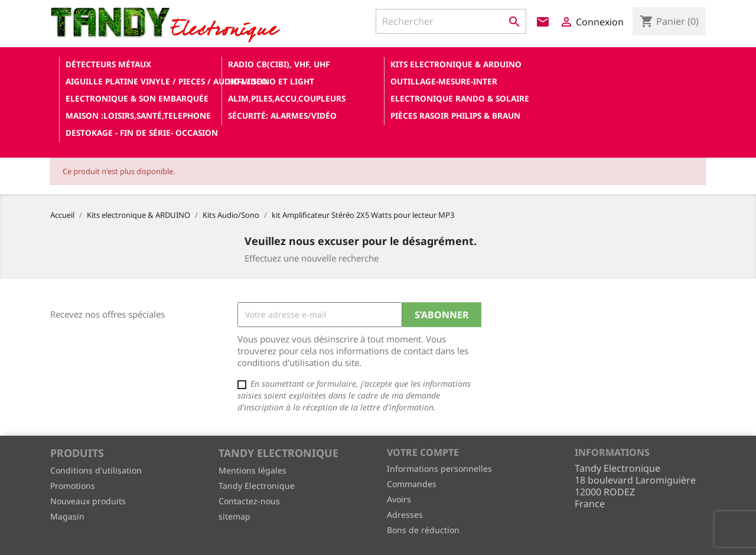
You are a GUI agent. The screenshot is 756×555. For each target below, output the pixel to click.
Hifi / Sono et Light (271, 81)
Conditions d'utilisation (96, 470)
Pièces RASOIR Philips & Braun (455, 115)
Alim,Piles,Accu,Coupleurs (287, 98)
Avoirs (399, 499)
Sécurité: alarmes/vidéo (282, 115)
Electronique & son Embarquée (137, 98)
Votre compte (423, 452)
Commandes (412, 484)
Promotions (73, 486)
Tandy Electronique (257, 486)
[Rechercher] (451, 21)
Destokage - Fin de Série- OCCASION (142, 133)
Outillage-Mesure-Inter (444, 81)
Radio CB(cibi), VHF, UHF (279, 64)
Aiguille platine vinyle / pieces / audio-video (142, 81)
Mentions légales (252, 470)
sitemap (234, 516)
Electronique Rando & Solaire (460, 98)
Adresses (405, 515)
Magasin (67, 516)
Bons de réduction (423, 530)
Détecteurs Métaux (108, 64)
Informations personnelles (439, 469)
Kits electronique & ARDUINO (456, 64)
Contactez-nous (249, 501)
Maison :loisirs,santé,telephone (138, 115)
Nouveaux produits (88, 501)
